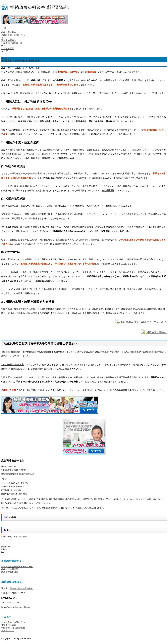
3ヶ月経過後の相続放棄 (12, 365)
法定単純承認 (108, 190)
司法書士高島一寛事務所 (21, 588)
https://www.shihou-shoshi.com (16, 607)
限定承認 (55, 244)
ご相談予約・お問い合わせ (14, 622)
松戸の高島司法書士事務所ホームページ (129, 390)
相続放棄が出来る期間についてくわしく (144, 322)
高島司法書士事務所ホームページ (17, 567)
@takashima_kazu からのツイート (14, 537)
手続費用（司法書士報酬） (14, 628)
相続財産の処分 (43, 281)
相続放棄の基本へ (157, 332)
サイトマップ (8, 630)
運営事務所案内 (9, 625)
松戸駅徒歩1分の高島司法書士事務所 (40, 352)
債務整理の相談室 (10, 572)
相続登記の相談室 (10, 569)
